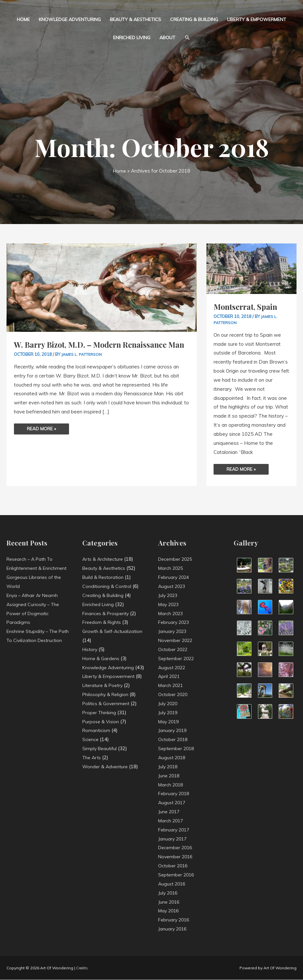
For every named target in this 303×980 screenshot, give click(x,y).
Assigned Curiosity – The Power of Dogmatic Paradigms (35, 613)
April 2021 (170, 676)
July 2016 (169, 893)
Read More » (42, 438)
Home (23, 19)
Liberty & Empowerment (257, 19)
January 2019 (173, 731)
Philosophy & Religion (106, 713)
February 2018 (175, 794)
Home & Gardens (102, 659)
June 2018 (169, 776)
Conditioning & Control (107, 586)
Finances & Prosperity (107, 613)
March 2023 (171, 613)
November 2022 (176, 641)
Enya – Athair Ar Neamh (33, 596)
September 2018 (177, 749)
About (167, 38)
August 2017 (173, 803)
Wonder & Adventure (106, 785)
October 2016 (174, 866)
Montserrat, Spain (248, 306)
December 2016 (176, 848)
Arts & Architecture (104, 559)
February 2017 (175, 830)
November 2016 (176, 857)
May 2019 (169, 721)
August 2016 (173, 884)
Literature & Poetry (104, 704)
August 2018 (173, 758)
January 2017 (173, 839)
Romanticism (97, 749)
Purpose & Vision (101, 740)
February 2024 (175, 577)
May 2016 (169, 911)
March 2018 (171, 785)
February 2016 (175, 920)
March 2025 (171, 568)
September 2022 (177, 659)
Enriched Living (132, 38)
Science (91, 758)
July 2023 (169, 596)
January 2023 (173, 631)
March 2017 (171, 821)
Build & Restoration (104, 577)
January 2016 (173, 929)
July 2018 (169, 767)
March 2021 (171, 686)
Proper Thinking (100, 731)
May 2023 (169, 604)
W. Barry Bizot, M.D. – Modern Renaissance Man (96, 350)
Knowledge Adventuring (70, 19)
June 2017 (169, 812)
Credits (83, 968)
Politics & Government (107, 721)
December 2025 (176, 559)
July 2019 (169, 713)
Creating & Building (194, 19)
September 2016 (177, 875)
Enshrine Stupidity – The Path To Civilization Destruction (34, 641)
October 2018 (174, 740)
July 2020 (169, 704)
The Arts (93, 776)
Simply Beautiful (101, 767)
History (91, 650)
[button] (187, 38)
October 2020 (174, 695)
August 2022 (173, 667)
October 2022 (174, 650)
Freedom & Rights (103, 622)
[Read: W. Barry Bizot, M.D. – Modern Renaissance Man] (102, 287)
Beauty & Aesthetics (135, 19)
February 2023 (175, 622)
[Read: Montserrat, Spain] (251, 268)
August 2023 (173, 586)
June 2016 (169, 902)
